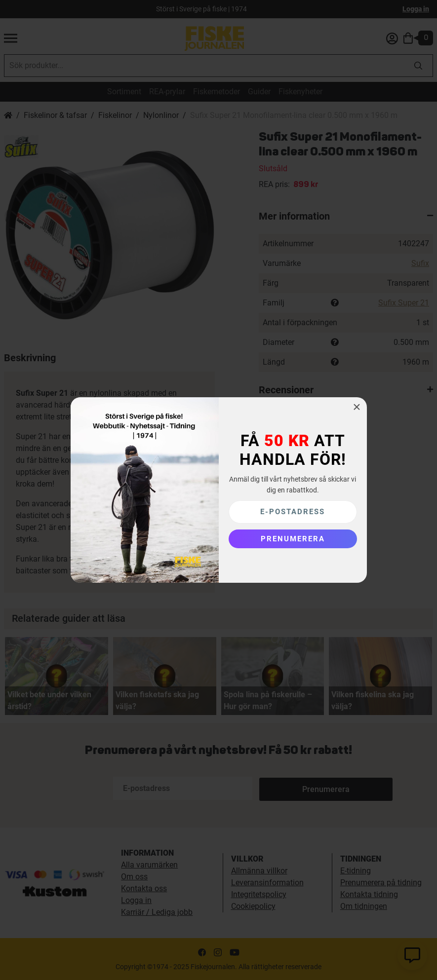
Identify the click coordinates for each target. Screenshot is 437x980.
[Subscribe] (293, 539)
